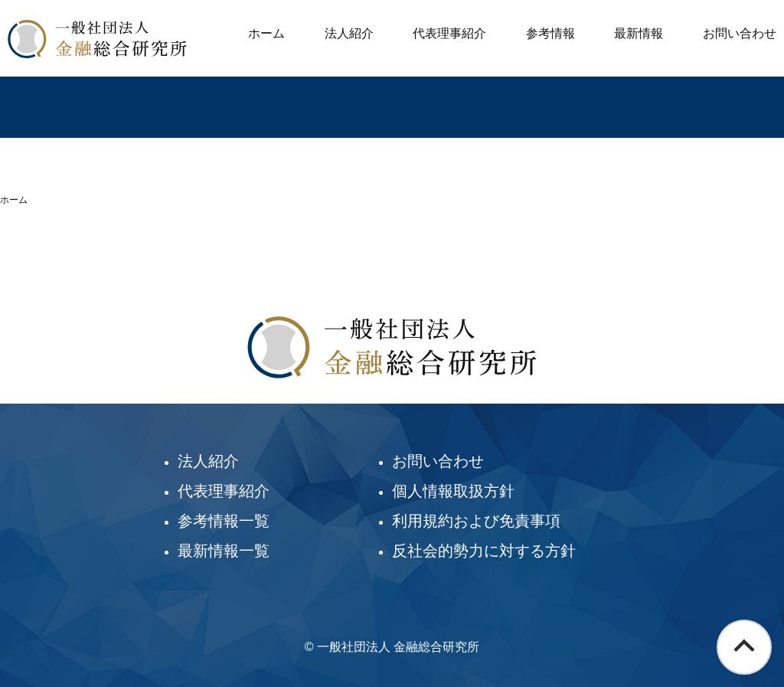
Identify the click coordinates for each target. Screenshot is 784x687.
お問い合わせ (740, 33)
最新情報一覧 (224, 551)
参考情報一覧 (224, 521)
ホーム (266, 33)
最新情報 (639, 33)
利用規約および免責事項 (476, 521)
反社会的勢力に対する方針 (484, 551)
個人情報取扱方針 (453, 491)
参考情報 (550, 33)
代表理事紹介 (449, 33)
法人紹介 (349, 33)
